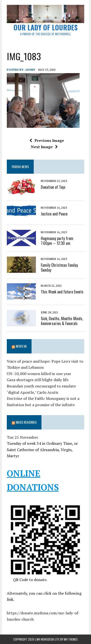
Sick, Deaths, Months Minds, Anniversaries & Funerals (62, 321)
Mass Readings (26, 422)
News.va (21, 346)
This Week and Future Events (62, 292)
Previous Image (47, 140)
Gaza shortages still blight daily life (38, 380)
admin (30, 70)
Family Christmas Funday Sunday (59, 268)
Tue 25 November (22, 437)
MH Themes (71, 639)
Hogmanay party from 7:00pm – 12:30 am (57, 241)
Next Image (44, 147)
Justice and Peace (54, 214)
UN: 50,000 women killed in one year (39, 374)
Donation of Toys (53, 187)
